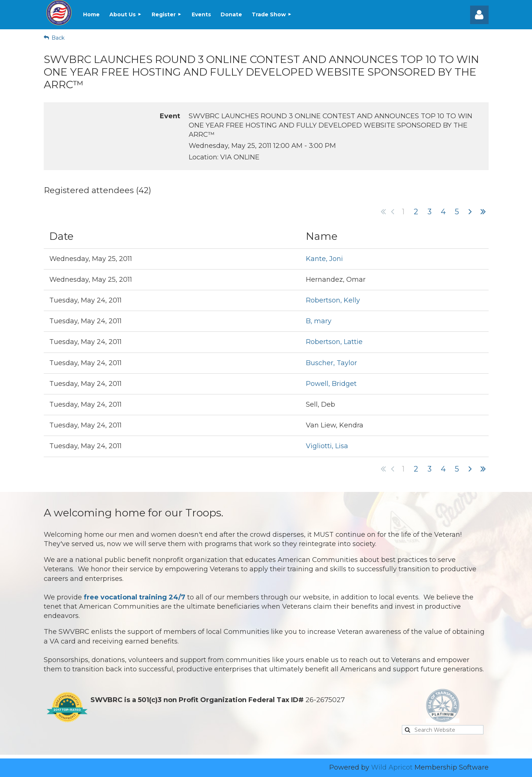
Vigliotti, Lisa (327, 446)
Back (58, 38)
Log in (479, 15)
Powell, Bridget (331, 384)
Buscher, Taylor (331, 363)
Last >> (483, 212)
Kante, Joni (324, 259)
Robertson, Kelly (333, 300)
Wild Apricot (392, 767)
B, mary (319, 321)
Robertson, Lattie (334, 342)
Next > (470, 212)
